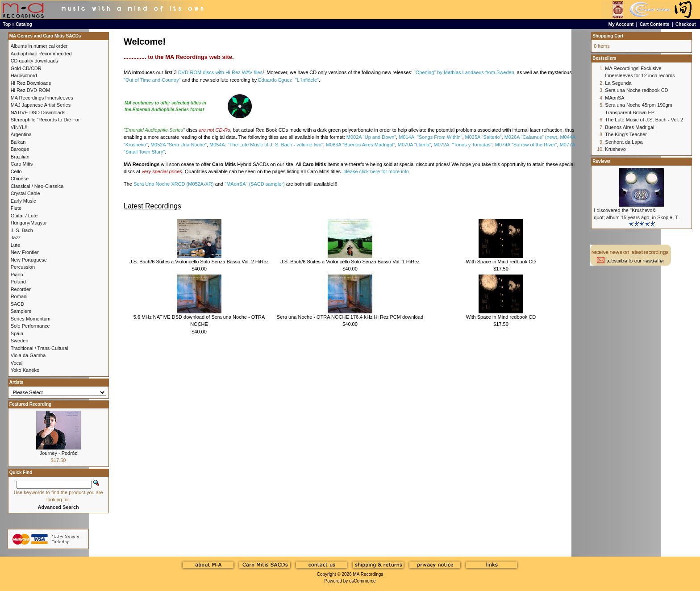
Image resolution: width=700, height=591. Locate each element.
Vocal (17, 363)
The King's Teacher (626, 134)
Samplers (21, 311)
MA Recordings (368, 574)
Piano (17, 275)
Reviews (601, 161)
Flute (16, 208)
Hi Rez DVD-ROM (31, 90)
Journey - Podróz (58, 453)
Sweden (20, 341)
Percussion (23, 267)
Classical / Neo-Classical (38, 186)
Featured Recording (30, 404)
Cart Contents (654, 24)
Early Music (23, 201)
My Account (621, 24)
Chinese (20, 179)
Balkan (18, 142)
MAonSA (615, 98)
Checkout (686, 24)
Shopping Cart (608, 36)
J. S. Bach (22, 230)
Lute (15, 245)
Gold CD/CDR (26, 68)
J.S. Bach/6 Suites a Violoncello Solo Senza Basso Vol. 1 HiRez (350, 262)
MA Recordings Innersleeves (42, 98)
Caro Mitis (22, 164)
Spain (17, 333)
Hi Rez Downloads (31, 83)
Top (7, 24)
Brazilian (20, 157)
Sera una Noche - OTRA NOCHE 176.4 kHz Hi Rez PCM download (350, 317)
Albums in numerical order (39, 46)
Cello (16, 171)
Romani (19, 296)
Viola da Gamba (28, 355)
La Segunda (618, 83)
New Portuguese (29, 260)
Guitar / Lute (24, 216)
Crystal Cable (25, 193)
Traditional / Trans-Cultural (40, 348)
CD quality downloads (34, 61)
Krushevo (615, 149)
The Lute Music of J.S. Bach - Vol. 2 (644, 120)
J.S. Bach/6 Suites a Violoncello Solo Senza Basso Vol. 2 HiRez (199, 262)
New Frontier (25, 252)
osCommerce (362, 581)
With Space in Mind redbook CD (501, 262)
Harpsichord (24, 75)
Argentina (21, 134)
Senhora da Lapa (624, 142)
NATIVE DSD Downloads (38, 112)
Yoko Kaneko (25, 370)
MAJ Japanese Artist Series (41, 105)
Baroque (20, 149)
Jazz (16, 237)
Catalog (24, 24)
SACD (18, 304)
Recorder (21, 289)
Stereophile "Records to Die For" (46, 120)
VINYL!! (19, 127)
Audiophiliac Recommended (41, 54)
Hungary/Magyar (29, 223)
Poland (18, 282)
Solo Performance (30, 326)
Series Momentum (31, 319)
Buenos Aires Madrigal (629, 127)
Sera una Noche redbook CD (636, 90)
